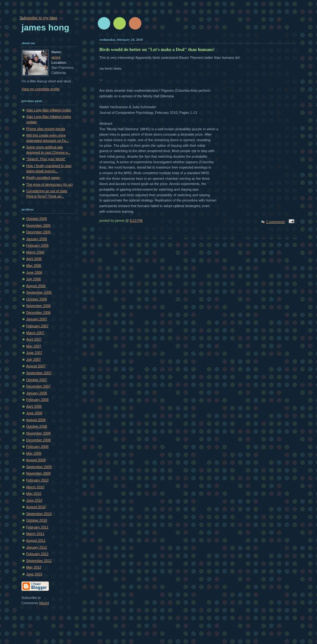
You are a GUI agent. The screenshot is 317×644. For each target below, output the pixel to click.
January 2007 (37, 319)
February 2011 (37, 527)
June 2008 (34, 413)
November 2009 (38, 473)
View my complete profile (41, 89)
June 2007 (34, 353)
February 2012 (37, 554)
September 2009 (39, 467)
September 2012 (39, 561)
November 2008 (38, 433)
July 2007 (33, 359)
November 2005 (38, 225)
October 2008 (37, 426)
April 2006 (34, 259)
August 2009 (36, 460)
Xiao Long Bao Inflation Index (49, 110)
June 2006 (34, 272)
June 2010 (34, 500)
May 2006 (34, 266)
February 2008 (37, 400)
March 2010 (35, 487)
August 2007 (36, 366)
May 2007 (34, 346)
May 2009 (34, 453)
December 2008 (38, 440)
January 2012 (37, 547)
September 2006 (39, 292)
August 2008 (36, 420)
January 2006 (37, 239)
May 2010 (34, 493)
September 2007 (39, 373)
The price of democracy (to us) (50, 184)
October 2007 (37, 380)
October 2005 (37, 219)
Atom (44, 603)
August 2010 (36, 507)
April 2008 (34, 406)
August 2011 (36, 540)
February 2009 (37, 447)
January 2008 (37, 393)
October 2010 (37, 520)
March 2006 (35, 252)
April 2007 (34, 339)
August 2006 (36, 286)
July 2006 (33, 279)
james (56, 57)
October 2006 (37, 299)
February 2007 (37, 326)
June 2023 (34, 574)
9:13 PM (136, 220)
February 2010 (37, 480)
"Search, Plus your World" (46, 159)
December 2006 (38, 313)
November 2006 (38, 306)
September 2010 (39, 514)
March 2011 (35, 534)
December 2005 (38, 232)
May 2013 (34, 567)
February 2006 (37, 245)
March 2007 (35, 333)
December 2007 (38, 386)
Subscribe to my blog (38, 18)
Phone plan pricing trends (46, 129)
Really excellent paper (43, 178)
